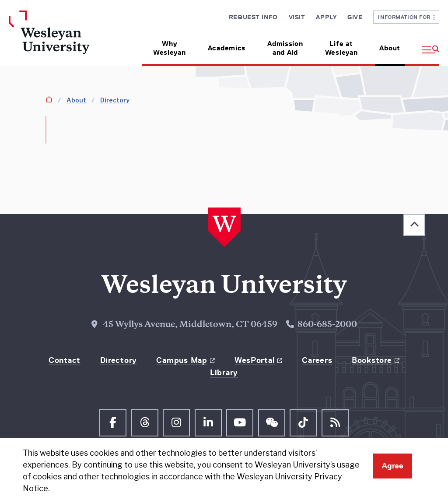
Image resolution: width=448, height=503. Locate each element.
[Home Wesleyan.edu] (58, 38)
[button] (425, 45)
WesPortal (255, 360)
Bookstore (372, 360)
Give (355, 17)
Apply (326, 17)
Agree (393, 466)
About (390, 48)
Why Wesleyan (170, 48)
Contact (65, 360)
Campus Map (182, 360)
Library (224, 373)
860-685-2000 (327, 325)
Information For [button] (406, 17)
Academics (227, 48)
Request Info (253, 17)
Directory (115, 100)
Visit (297, 17)
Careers (317, 360)
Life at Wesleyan (341, 48)
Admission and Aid (285, 48)
